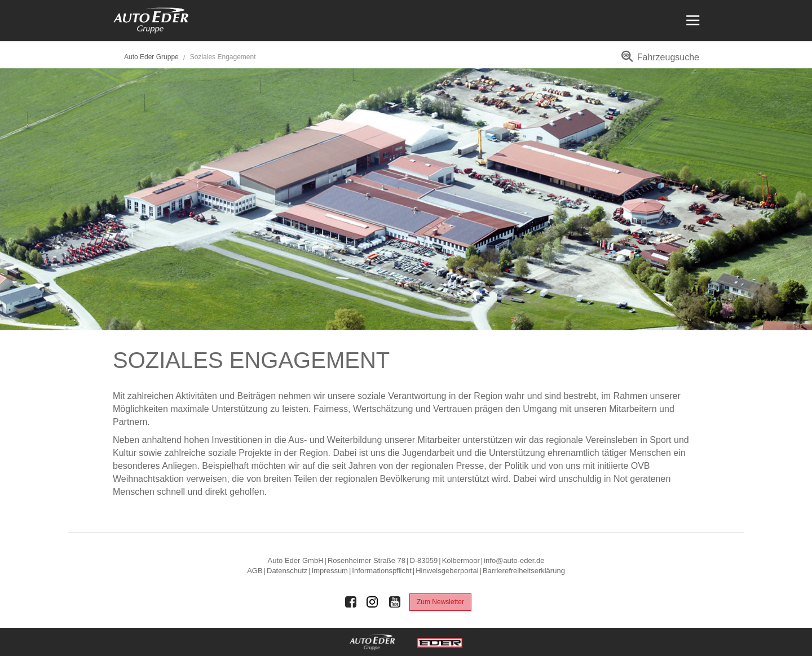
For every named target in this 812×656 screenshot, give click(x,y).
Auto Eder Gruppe (151, 57)
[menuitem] (658, 61)
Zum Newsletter (440, 602)
